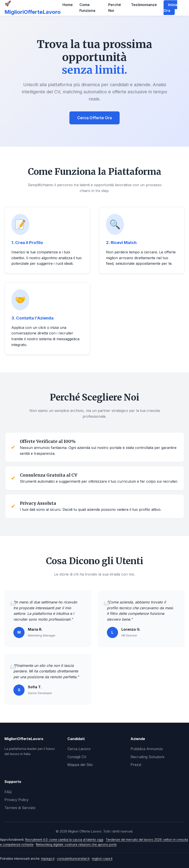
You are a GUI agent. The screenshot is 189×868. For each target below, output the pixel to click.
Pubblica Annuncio (147, 749)
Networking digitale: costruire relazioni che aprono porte (76, 845)
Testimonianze (144, 5)
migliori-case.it (102, 859)
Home (68, 5)
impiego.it (48, 859)
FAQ (8, 792)
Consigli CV (77, 757)
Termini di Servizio (20, 808)
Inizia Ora (170, 8)
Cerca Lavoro (79, 749)
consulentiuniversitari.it (73, 859)
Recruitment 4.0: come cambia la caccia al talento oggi (64, 840)
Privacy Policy (17, 800)
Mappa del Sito (80, 765)
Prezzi (136, 765)
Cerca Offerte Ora (94, 118)
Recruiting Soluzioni (147, 757)
